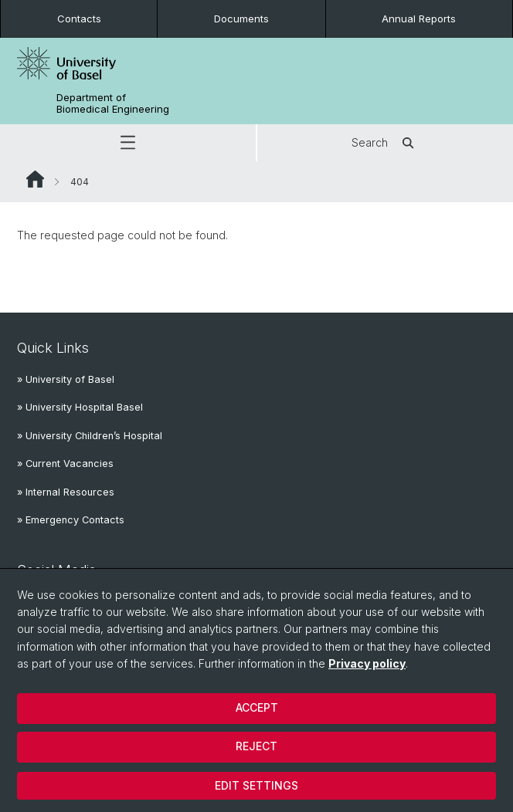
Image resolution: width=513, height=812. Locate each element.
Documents (241, 19)
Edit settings (256, 785)
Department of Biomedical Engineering (113, 103)
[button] (128, 143)
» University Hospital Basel (80, 407)
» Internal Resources (66, 492)
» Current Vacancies (65, 464)
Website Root (35, 179)
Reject (256, 746)
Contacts (79, 19)
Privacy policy (367, 663)
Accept (257, 707)
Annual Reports (419, 19)
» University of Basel (66, 379)
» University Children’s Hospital (90, 436)
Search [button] (385, 143)
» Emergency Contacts (71, 520)
